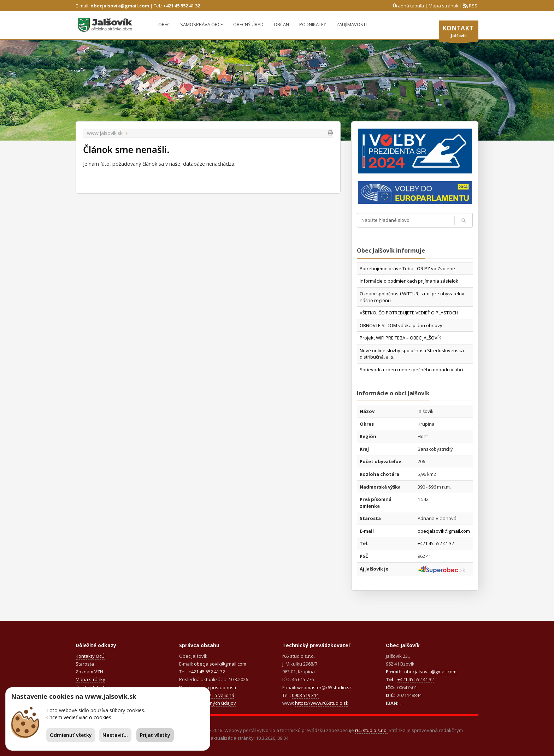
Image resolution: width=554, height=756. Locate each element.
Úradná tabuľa (408, 6)
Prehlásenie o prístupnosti (208, 687)
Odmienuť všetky (71, 735)
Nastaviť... (115, 735)
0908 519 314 (305, 695)
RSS (473, 6)
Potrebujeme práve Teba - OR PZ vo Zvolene (407, 268)
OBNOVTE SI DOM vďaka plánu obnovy (401, 325)
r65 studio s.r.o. (371, 730)
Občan (281, 24)
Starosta (85, 664)
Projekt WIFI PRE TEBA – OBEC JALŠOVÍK (400, 338)
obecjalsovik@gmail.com (120, 6)
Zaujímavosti (352, 24)
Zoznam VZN (89, 672)
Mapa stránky (90, 679)
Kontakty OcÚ (90, 656)
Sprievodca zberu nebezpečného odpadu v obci (411, 370)
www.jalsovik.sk (105, 133)
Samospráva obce (202, 24)
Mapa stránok (444, 6)
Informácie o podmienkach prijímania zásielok (409, 281)
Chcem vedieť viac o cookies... (80, 717)
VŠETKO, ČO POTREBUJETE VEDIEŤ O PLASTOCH (409, 313)
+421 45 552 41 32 (182, 6)
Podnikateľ (313, 24)
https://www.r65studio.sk (322, 703)
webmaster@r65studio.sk (325, 687)
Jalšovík (459, 33)
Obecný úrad (248, 24)
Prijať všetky (155, 735)
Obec (164, 24)
